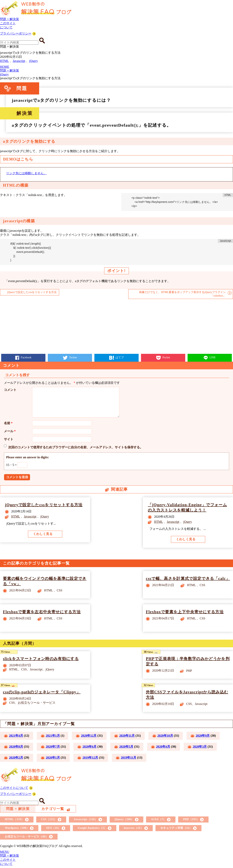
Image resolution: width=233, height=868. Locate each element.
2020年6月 (89, 747)
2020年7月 (53, 747)
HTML (4, 61)
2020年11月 (127, 736)
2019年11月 (129, 758)
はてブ (119, 357)
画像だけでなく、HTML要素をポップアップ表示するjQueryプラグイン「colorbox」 (182, 294)
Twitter (73, 357)
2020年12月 (89, 736)
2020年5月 (126, 747)
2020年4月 (163, 747)
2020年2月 (16, 758)
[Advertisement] (116, 326)
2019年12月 (90, 758)
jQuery (33, 61)
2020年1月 (53, 758)
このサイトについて (14, 788)
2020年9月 (203, 736)
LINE (212, 357)
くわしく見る (43, 534)
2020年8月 (16, 747)
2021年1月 (53, 736)
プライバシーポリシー (16, 33)
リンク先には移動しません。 (26, 173)
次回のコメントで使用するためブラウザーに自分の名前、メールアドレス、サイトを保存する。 (76, 447)
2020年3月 (200, 747)
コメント (10, 390)
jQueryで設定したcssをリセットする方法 (32, 292)
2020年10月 (165, 736)
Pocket (166, 357)
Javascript (19, 61)
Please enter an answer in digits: (28, 457)
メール (10, 431)
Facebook (26, 357)
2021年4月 (16, 736)
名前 (8, 423)
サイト (9, 439)
